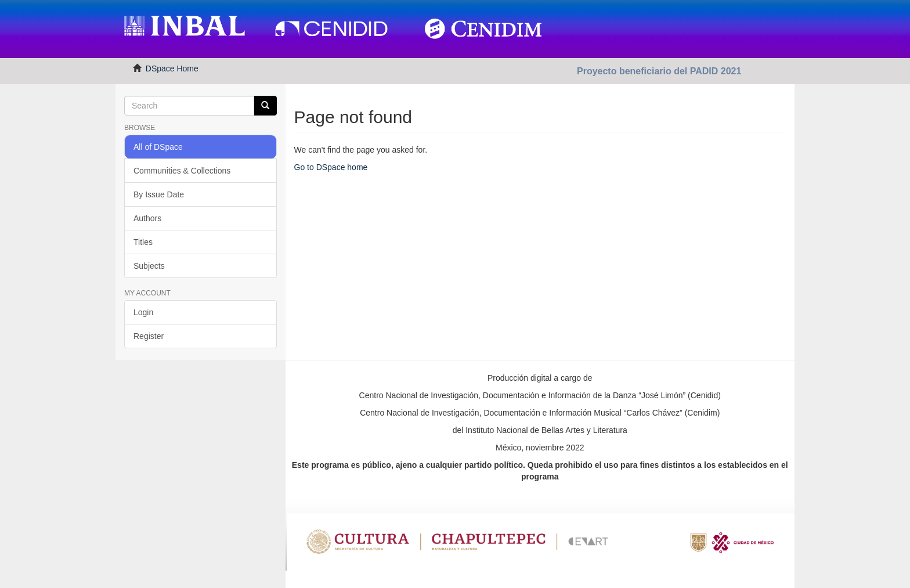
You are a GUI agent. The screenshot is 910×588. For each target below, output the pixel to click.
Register (149, 336)
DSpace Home (172, 68)
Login (143, 312)
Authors (147, 218)
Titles (143, 242)
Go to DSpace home (331, 167)
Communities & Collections (182, 171)
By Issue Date (159, 194)
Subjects (149, 266)
